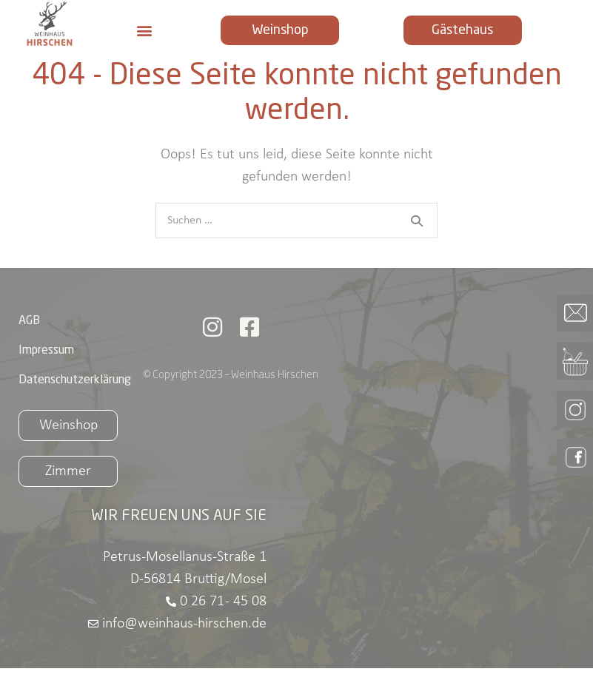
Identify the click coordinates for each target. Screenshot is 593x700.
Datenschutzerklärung (75, 412)
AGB (29, 353)
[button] (145, 31)
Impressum (46, 383)
